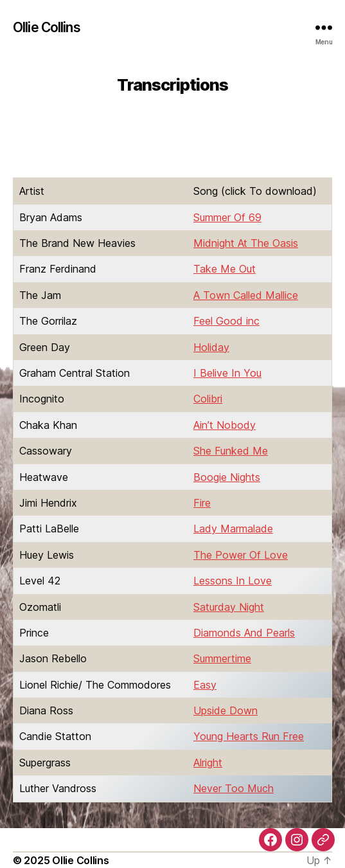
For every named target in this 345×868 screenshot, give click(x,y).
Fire (202, 503)
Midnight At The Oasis (246, 243)
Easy (205, 685)
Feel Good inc (226, 321)
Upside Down (226, 710)
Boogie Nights (227, 477)
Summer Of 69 (227, 217)
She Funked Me (231, 451)
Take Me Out (225, 269)
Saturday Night (229, 607)
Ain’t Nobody (225, 425)
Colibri (208, 399)
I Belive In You (227, 373)
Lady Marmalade (233, 529)
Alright (208, 763)
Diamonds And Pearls (244, 633)
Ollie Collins (47, 27)
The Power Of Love (241, 555)
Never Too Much (234, 788)
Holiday (211, 347)
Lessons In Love (233, 581)
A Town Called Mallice (246, 295)
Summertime (222, 658)
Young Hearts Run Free (249, 736)
